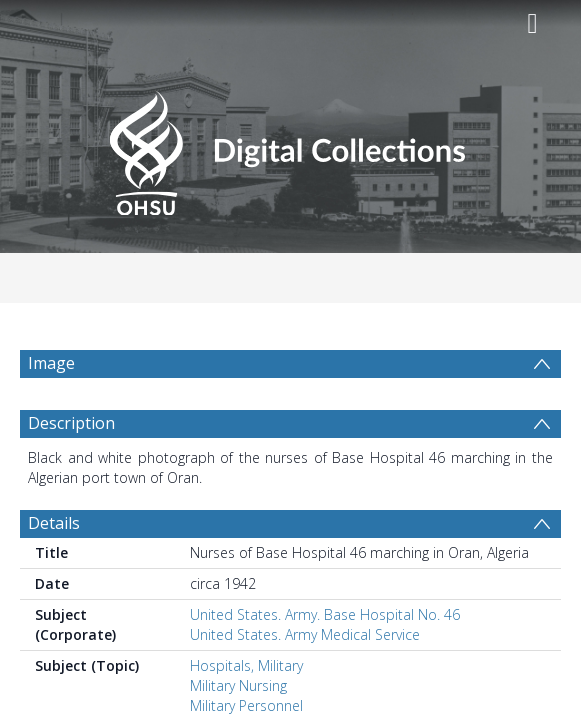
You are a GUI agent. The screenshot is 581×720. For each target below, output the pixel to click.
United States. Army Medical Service (305, 634)
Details (54, 523)
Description (71, 423)
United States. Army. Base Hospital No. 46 (325, 614)
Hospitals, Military (246, 665)
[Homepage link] (290, 147)
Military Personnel (246, 705)
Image (51, 363)
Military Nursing (238, 685)
